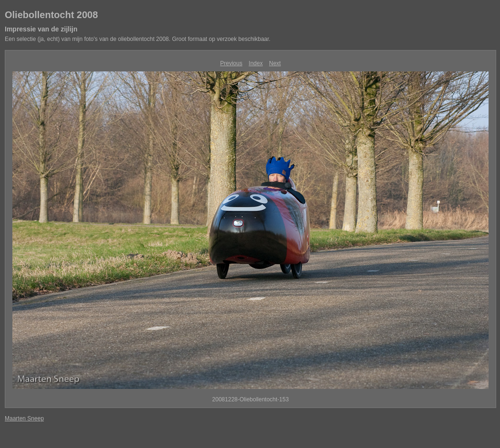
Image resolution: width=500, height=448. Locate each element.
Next (275, 63)
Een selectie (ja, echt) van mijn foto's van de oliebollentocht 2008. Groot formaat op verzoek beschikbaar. (138, 39)
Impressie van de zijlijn (41, 29)
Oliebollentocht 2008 (51, 15)
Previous (231, 63)
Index (255, 63)
